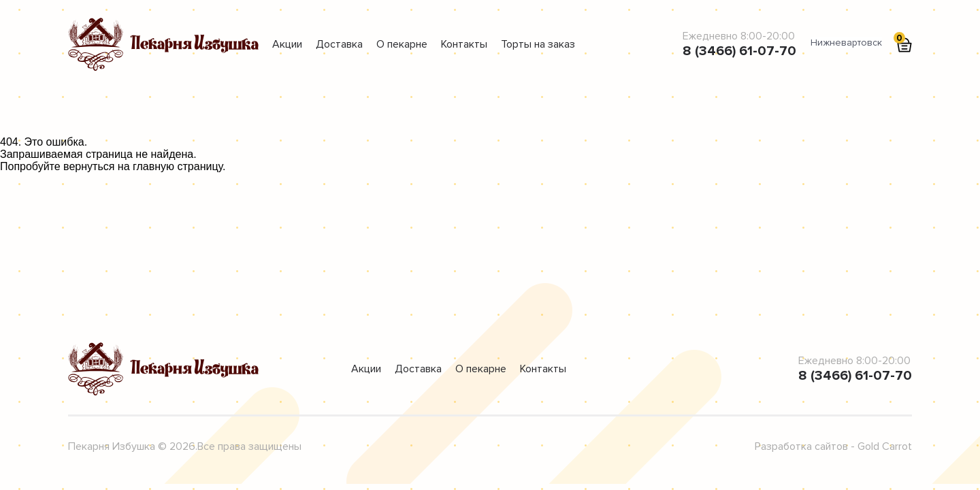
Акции (287, 44)
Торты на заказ (538, 44)
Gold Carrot (885, 446)
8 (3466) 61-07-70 (739, 51)
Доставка (339, 44)
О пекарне (402, 44)
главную (153, 166)
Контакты (464, 44)
